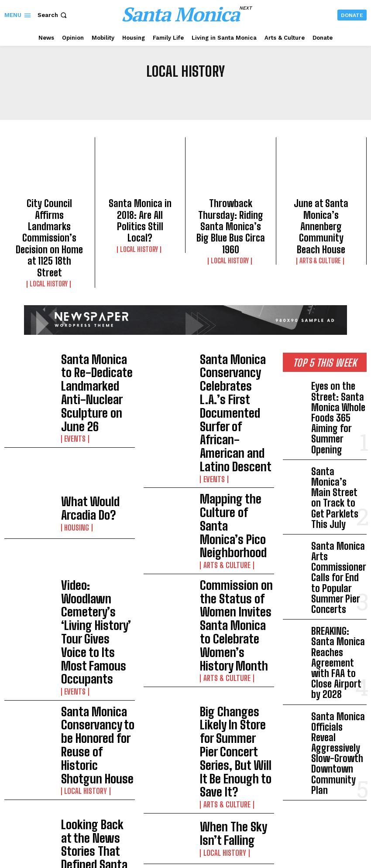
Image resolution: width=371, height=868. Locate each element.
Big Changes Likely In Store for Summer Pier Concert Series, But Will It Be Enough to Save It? (237, 497)
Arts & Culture (321, 227)
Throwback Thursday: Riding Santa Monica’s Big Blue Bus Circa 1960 (230, 210)
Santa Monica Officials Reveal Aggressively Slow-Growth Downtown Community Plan (338, 536)
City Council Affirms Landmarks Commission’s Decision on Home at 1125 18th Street (49, 218)
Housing (74, 400)
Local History (50, 242)
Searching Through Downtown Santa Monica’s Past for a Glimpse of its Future (230, 599)
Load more (139, 648)
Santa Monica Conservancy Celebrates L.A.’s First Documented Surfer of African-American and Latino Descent (235, 333)
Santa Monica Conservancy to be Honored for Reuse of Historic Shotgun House (95, 497)
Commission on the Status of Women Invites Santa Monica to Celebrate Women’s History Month (235, 444)
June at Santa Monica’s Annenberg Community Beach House (321, 210)
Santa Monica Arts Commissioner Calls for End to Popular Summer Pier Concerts (337, 442)
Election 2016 (81, 569)
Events (73, 347)
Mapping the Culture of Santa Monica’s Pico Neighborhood (233, 391)
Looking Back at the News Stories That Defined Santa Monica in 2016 (96, 548)
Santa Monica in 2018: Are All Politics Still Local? (140, 210)
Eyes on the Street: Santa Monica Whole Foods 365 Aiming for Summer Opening (338, 354)
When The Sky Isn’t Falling (227, 548)
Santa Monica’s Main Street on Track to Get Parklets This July (336, 398)
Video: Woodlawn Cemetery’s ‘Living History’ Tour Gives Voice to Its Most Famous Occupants (96, 444)
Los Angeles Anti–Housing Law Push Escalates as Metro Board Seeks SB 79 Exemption (214, 756)
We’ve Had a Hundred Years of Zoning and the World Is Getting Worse (95, 599)
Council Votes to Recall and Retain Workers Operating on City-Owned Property (211, 808)
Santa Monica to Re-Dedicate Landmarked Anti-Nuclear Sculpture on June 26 (95, 327)
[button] (53, 15)
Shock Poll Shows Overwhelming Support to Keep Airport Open (214, 782)
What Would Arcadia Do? (96, 390)
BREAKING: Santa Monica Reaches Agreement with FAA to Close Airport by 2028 (338, 489)
